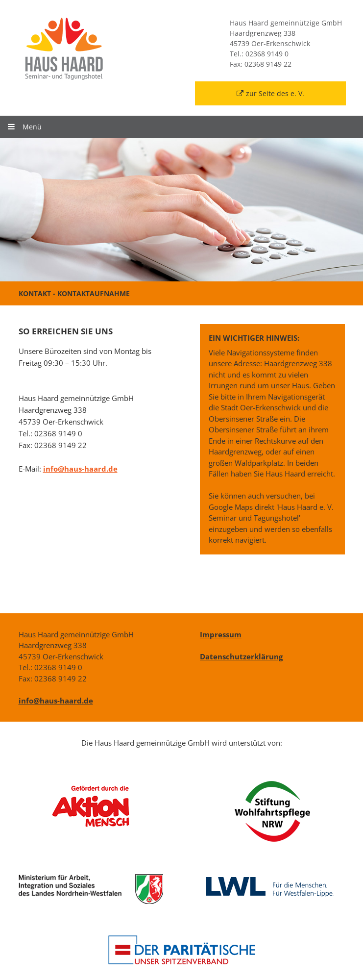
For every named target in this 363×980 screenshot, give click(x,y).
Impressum (221, 634)
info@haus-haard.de (80, 469)
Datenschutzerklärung (241, 656)
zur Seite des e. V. (270, 93)
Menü (24, 127)
